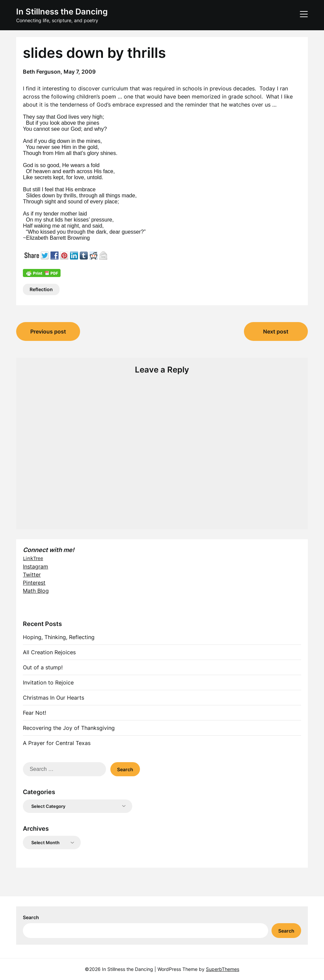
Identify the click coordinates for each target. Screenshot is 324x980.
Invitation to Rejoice (48, 682)
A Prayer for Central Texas (57, 743)
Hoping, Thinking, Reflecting (59, 637)
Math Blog (36, 591)
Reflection (41, 289)
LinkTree (33, 558)
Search (31, 917)
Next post (276, 331)
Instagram (35, 566)
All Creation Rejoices (49, 652)
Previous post (48, 331)
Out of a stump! (43, 667)
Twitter (32, 575)
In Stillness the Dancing (62, 12)
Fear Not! (34, 713)
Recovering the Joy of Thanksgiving (69, 728)
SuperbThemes (223, 969)
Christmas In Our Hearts (53, 698)
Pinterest (34, 583)
